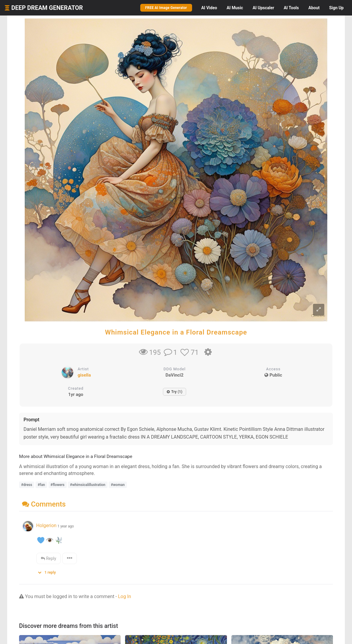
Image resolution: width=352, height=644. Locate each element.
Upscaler (263, 8)
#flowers (58, 485)
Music (235, 8)
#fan (41, 485)
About (314, 8)
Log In (124, 596)
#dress (27, 485)
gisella (84, 375)
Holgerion (46, 525)
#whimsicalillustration (88, 485)
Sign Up (336, 8)
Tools (291, 8)
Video (209, 8)
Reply (48, 558)
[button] (49, 571)
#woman (118, 485)
